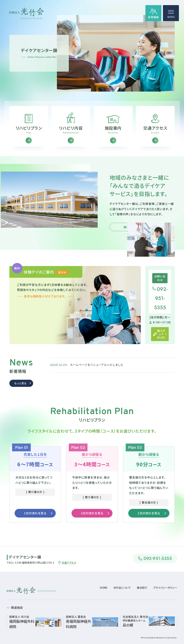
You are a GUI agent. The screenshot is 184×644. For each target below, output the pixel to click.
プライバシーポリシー (165, 588)
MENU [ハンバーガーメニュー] (171, 15)
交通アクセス (69, 563)
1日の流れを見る (35, 520)
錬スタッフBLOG (161, 340)
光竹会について (122, 588)
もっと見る (20, 389)
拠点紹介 (142, 588)
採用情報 (153, 17)
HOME (104, 588)
